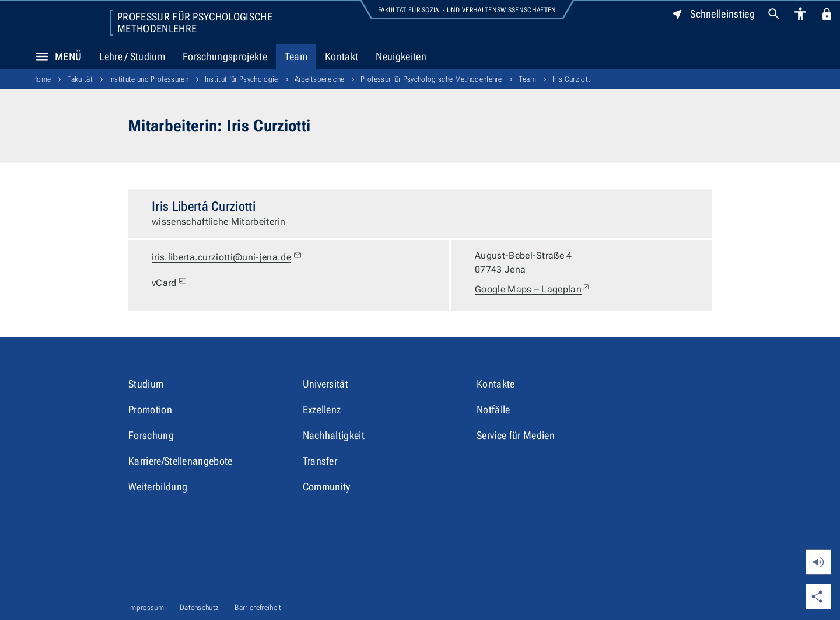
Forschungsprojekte (225, 56)
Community (327, 487)
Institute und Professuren (149, 79)
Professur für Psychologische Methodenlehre (195, 23)
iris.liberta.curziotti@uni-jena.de (227, 257)
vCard (170, 283)
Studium (146, 384)
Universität (326, 384)
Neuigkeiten (401, 56)
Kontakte (496, 384)
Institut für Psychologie (242, 79)
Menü (55, 57)
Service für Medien (516, 435)
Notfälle (494, 410)
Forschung (151, 435)
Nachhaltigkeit (334, 435)
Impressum (146, 607)
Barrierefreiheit (258, 607)
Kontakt (342, 56)
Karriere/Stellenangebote (181, 461)
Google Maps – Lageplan (533, 290)
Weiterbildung (158, 487)
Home (41, 79)
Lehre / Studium (132, 56)
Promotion (150, 410)
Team (296, 56)
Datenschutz (199, 607)
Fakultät (80, 79)
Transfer (320, 461)
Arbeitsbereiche (320, 79)
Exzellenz (322, 410)
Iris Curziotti (572, 79)
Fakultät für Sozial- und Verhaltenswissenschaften (467, 10)
